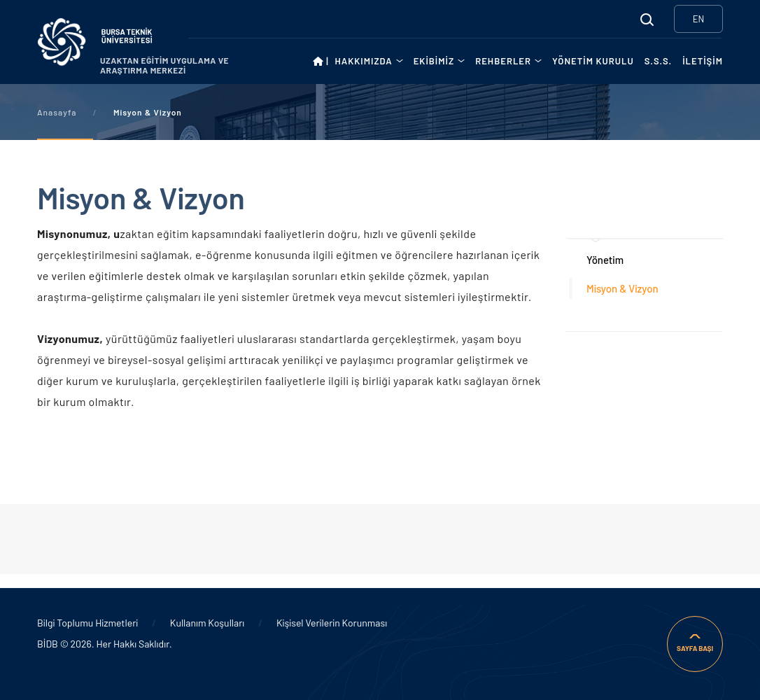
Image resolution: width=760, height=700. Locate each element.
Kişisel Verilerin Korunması (332, 623)
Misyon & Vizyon (622, 288)
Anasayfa (57, 112)
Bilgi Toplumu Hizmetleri (87, 623)
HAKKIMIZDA (363, 61)
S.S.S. (658, 61)
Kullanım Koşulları (207, 623)
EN (699, 19)
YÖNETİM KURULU (593, 61)
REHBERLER (503, 61)
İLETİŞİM (703, 61)
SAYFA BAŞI (695, 648)
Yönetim (605, 260)
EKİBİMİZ (434, 61)
